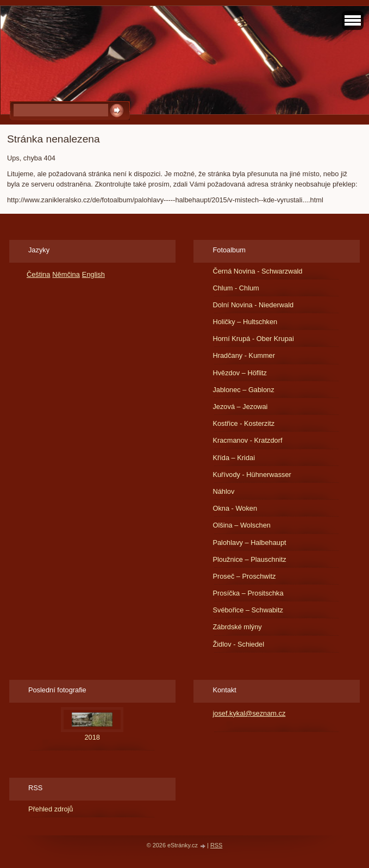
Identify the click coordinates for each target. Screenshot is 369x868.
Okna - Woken (235, 508)
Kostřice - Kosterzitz (243, 423)
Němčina (66, 274)
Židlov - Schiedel (238, 644)
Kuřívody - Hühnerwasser (252, 475)
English (93, 274)
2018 (92, 737)
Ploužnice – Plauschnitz (249, 559)
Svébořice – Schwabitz (248, 610)
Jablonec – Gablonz (243, 390)
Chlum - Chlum (236, 288)
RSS (216, 845)
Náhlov (223, 491)
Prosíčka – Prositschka (248, 593)
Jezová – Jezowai (240, 407)
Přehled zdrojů (51, 809)
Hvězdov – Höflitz (240, 373)
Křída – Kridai (234, 458)
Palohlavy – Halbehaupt (249, 542)
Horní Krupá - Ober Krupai (253, 339)
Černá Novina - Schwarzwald (257, 271)
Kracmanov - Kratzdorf (247, 440)
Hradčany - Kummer (244, 355)
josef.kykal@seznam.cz (249, 713)
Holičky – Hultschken (245, 322)
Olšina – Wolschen (241, 525)
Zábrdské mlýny (237, 627)
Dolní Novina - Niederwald (253, 305)
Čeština (38, 274)
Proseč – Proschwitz (244, 576)
